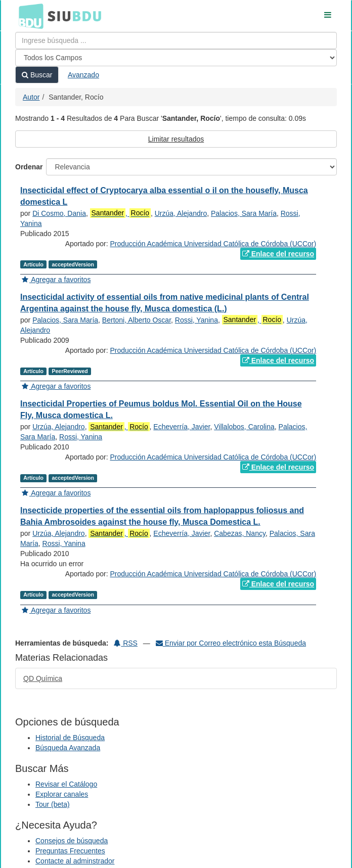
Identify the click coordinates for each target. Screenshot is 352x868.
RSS (126, 643)
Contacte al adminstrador (75, 861)
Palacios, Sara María (244, 213)
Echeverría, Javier (182, 427)
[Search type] (176, 58)
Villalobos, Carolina (244, 427)
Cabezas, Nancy (240, 533)
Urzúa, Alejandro (181, 213)
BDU (28, 16)
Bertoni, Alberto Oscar (137, 320)
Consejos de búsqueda (72, 841)
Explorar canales (62, 794)
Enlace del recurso (278, 254)
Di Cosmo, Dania (59, 213)
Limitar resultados (176, 139)
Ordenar (29, 167)
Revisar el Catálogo (66, 784)
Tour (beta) (53, 804)
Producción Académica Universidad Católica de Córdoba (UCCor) (213, 244)
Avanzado (83, 75)
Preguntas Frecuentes (70, 851)
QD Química (43, 678)
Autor (31, 97)
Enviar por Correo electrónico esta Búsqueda (231, 643)
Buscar (37, 75)
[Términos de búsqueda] (176, 40)
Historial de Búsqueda (70, 738)
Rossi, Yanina (196, 320)
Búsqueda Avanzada (68, 748)
